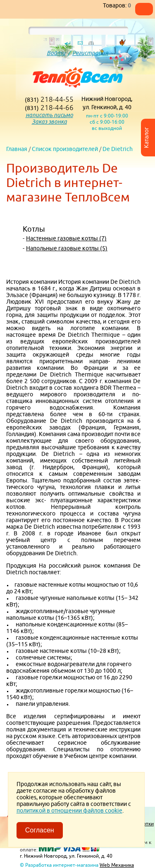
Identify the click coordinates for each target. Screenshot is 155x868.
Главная (17, 149)
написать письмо (49, 115)
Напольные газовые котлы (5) (67, 248)
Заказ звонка (49, 122)
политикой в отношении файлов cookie (69, 810)
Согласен (40, 830)
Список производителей (65, 149)
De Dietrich (118, 149)
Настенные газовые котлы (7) (66, 238)
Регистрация (90, 53)
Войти (56, 53)
